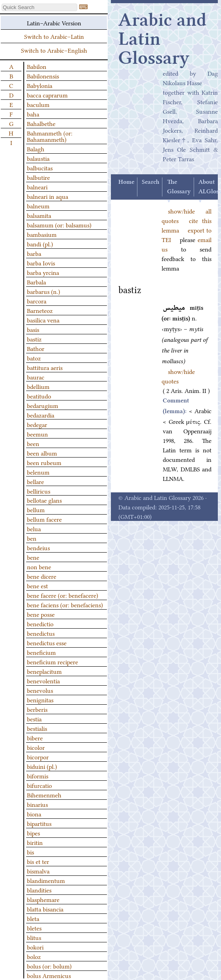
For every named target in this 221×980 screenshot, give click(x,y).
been (33, 443)
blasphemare (43, 899)
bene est (37, 585)
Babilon (37, 66)
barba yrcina (43, 272)
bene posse (41, 614)
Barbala (36, 282)
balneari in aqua (48, 196)
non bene (39, 566)
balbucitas (40, 168)
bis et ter (38, 861)
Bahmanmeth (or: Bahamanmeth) (50, 136)
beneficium (41, 652)
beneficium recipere (52, 662)
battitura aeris (45, 367)
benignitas (40, 700)
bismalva (38, 871)
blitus (34, 937)
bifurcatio (39, 785)
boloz (34, 956)
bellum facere (44, 519)
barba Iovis (41, 263)
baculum (38, 104)
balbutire (38, 177)
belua (34, 528)
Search (151, 182)
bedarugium (43, 405)
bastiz (34, 339)
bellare (35, 481)
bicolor (36, 747)
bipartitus (39, 823)
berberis (37, 709)
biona (34, 814)
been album (42, 453)
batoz (34, 358)
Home (126, 182)
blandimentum (46, 880)
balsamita (39, 215)
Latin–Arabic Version (54, 23)
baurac (36, 377)
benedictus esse (47, 643)
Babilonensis (43, 76)
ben (32, 538)
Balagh (36, 149)
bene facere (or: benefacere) (63, 595)
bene (33, 557)
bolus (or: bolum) (49, 966)
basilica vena (43, 320)
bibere (35, 738)
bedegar (37, 424)
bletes (34, 928)
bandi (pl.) (40, 244)
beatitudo (39, 396)
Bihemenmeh (44, 795)
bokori (35, 947)
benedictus (41, 633)
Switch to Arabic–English (54, 50)
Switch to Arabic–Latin (54, 36)
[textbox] (39, 7)
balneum (38, 206)
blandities (39, 890)
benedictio (40, 623)
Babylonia (40, 85)
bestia (34, 719)
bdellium (38, 386)
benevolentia (43, 681)
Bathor (36, 348)
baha (33, 114)
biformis (38, 776)
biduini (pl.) (42, 766)
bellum (36, 509)
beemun (37, 434)
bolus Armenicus (49, 975)
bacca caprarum (47, 95)
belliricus (39, 491)
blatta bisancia (45, 909)
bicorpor (38, 757)
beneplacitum (44, 671)
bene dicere (42, 576)
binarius (37, 804)
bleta (33, 918)
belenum (38, 472)
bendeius (38, 547)
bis (30, 852)
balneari (37, 187)
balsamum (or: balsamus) (59, 225)
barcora (37, 301)
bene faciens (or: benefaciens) (65, 604)
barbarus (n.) (44, 291)
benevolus (40, 690)
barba (34, 253)
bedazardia (41, 415)
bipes (33, 833)
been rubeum (44, 462)
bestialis (37, 728)
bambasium (42, 234)
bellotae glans (44, 500)
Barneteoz (40, 310)
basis (33, 329)
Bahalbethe (41, 123)
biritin (35, 842)
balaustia (38, 158)
